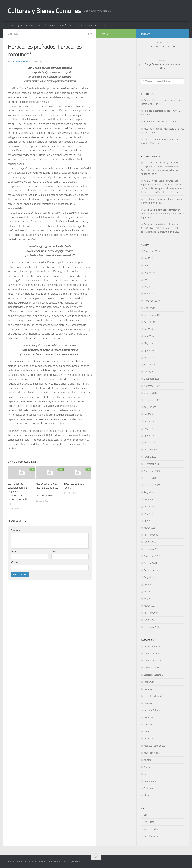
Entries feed (150, 822)
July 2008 (148, 499)
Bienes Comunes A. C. (86, 25)
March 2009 (150, 443)
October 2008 (150, 478)
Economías (149, 682)
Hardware (149, 703)
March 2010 (150, 358)
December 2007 (152, 549)
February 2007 (151, 613)
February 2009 (151, 450)
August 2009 (150, 407)
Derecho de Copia (152, 661)
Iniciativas (149, 717)
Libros (147, 732)
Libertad (13, 34)
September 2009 (152, 400)
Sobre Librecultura (46, 25)
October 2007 (150, 563)
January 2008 (150, 542)
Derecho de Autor (152, 654)
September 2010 (152, 315)
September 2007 (152, 570)
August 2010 (150, 322)
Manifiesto (65, 25)
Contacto (106, 25)
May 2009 (149, 428)
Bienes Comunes (152, 646)
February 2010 (151, 365)
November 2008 (152, 471)
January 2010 (150, 372)
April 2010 (149, 350)
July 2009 (148, 414)
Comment (16, 530)
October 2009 (150, 393)
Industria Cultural (152, 710)
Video (147, 795)
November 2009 (152, 386)
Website (15, 562)
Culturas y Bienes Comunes (44, 11)
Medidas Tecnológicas (154, 746)
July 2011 (148, 280)
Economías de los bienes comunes (160, 122)
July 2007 (148, 584)
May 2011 (149, 287)
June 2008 (149, 506)
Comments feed (152, 829)
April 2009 (149, 436)
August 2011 (150, 272)
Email (55, 551)
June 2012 (149, 265)
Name (14, 551)
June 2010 (149, 336)
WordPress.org (151, 836)
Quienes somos (25, 25)
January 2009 (150, 457)
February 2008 (151, 535)
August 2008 (150, 492)
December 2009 (152, 379)
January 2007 (150, 620)
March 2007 (150, 606)
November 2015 (152, 251)
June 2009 (149, 421)
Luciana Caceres (19, 62)
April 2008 (149, 521)
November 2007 (152, 556)
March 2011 (150, 294)
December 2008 (152, 464)
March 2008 (150, 528)
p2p (146, 774)
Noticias (148, 767)
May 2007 (149, 599)
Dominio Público (152, 668)
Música (147, 760)
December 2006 (152, 627)
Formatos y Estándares (155, 696)
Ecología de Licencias (154, 675)
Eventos (148, 689)
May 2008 (149, 514)
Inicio (10, 25)
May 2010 (149, 343)
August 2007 (150, 577)
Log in (147, 815)
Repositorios (150, 781)
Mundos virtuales (152, 753)
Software (148, 788)
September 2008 (152, 485)
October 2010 (150, 308)
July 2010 (148, 329)
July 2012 (148, 258)
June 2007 (149, 592)
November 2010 (152, 301)
